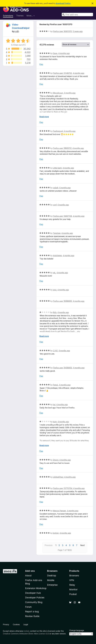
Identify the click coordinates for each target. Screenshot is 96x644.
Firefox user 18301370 (62, 31)
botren (56, 533)
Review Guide (32, 616)
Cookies (16, 624)
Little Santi (57, 168)
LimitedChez (58, 477)
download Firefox (63, 3)
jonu (55, 290)
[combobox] (77, 15)
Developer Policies (35, 598)
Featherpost (58, 131)
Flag (41, 64)
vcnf (55, 205)
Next (82, 545)
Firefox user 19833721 (62, 148)
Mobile (51, 580)
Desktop (52, 576)
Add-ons (30, 571)
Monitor (73, 589)
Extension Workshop (36, 588)
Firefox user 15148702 (62, 73)
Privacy (6, 624)
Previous (49, 545)
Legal (26, 624)
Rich (55, 312)
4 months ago (64, 53)
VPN (72, 580)
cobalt (56, 188)
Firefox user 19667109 (62, 216)
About (28, 576)
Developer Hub (33, 593)
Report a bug (32, 611)
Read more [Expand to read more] (44, 117)
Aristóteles (57, 256)
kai (54, 405)
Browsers (74, 576)
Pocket (73, 594)
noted (26, 631)
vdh (17, 31)
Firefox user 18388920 (62, 301)
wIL (54, 273)
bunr (55, 422)
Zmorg (56, 460)
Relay (72, 585)
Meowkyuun (58, 93)
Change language (77, 630)
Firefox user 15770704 (63, 488)
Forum (28, 607)
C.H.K (55, 351)
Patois (56, 385)
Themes (20, 16)
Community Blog (34, 602)
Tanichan (57, 233)
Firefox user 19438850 (63, 368)
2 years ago (78, 31)
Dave (55, 53)
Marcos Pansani (59, 511)
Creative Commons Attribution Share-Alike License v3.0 (26, 634)
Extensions (8, 16)
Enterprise (52, 585)
